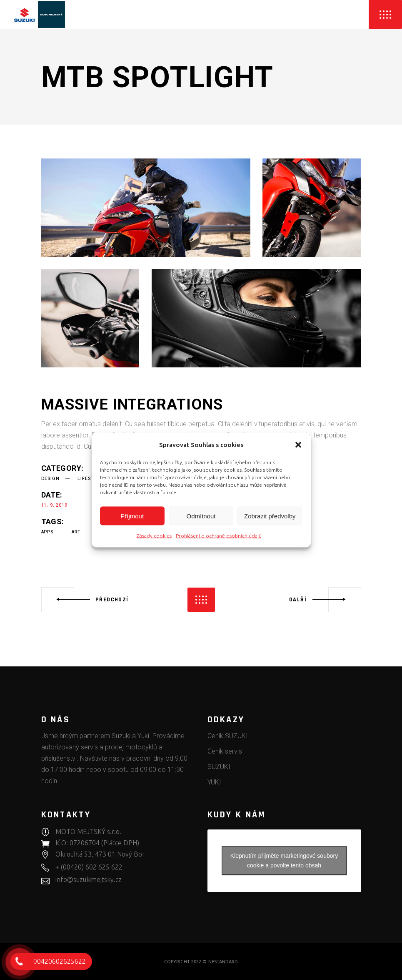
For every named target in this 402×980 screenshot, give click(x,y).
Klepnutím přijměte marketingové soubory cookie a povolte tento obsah (284, 861)
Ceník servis (225, 751)
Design (50, 479)
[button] (298, 445)
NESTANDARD (223, 962)
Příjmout (132, 516)
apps (47, 532)
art (76, 532)
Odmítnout (201, 516)
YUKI (214, 782)
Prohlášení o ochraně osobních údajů (219, 536)
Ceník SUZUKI (228, 736)
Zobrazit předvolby (270, 516)
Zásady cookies (154, 536)
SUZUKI (219, 767)
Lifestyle (90, 479)
